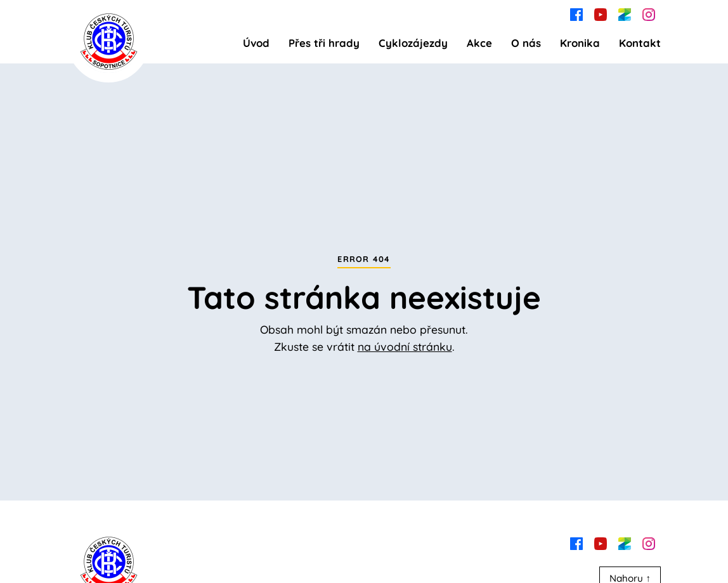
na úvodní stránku (405, 346)
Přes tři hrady (324, 43)
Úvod (256, 43)
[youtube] (601, 13)
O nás (526, 43)
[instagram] (649, 13)
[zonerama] (625, 13)
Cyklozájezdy (413, 43)
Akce (479, 43)
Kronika (580, 43)
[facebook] (576, 13)
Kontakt (640, 43)
